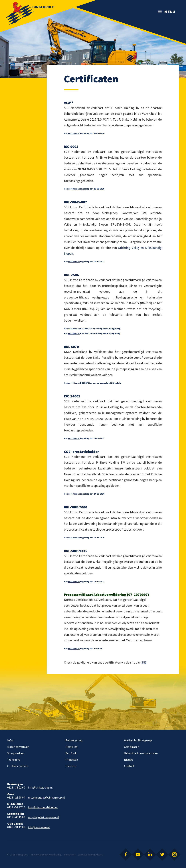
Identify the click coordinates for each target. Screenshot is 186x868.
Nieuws (129, 760)
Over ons (71, 766)
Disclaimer (70, 855)
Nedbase (98, 855)
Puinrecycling (74, 740)
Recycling (72, 747)
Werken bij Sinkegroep (138, 740)
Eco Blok (71, 753)
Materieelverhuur (18, 747)
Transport (14, 760)
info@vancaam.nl (39, 827)
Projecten (72, 760)
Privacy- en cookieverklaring (46, 855)
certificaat (74, 133)
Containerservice (18, 766)
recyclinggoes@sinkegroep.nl (46, 798)
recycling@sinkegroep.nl (43, 817)
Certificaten (132, 747)
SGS (144, 662)
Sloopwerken (15, 753)
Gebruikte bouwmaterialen (141, 753)
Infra (10, 740)
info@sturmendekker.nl (43, 807)
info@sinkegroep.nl (40, 788)
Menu (170, 12)
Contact (129, 766)
